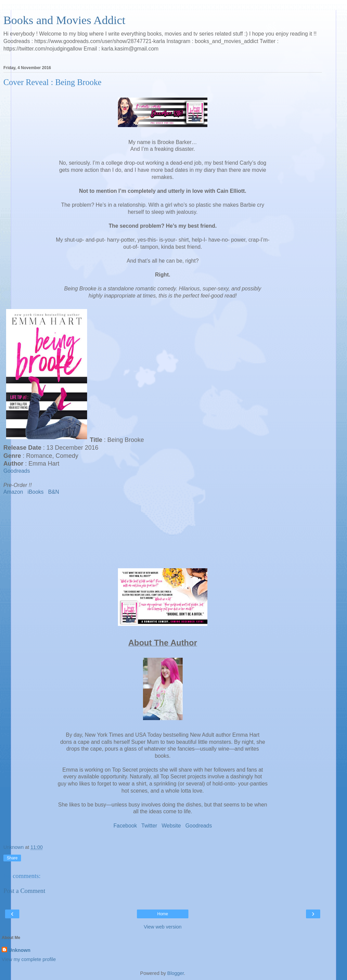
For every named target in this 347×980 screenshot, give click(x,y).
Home (163, 914)
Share (12, 858)
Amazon (13, 492)
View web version (163, 927)
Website (171, 826)
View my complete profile (29, 959)
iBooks (36, 492)
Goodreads (17, 471)
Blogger (176, 973)
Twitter (149, 826)
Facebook (125, 826)
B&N (54, 492)
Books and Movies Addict (64, 20)
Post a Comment (24, 891)
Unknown (19, 950)
